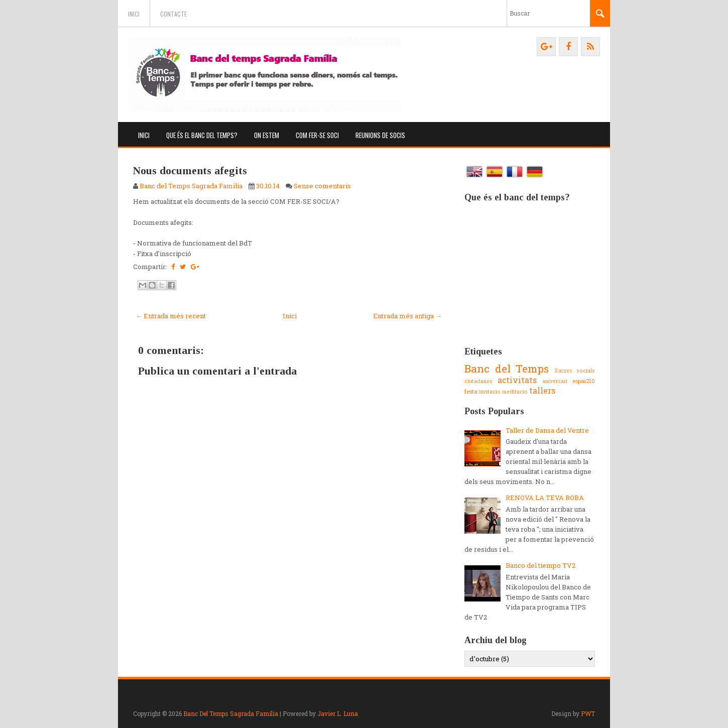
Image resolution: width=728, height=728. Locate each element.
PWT (588, 713)
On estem (267, 135)
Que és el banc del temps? (202, 135)
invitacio (490, 392)
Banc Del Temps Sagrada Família (231, 713)
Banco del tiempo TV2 (540, 565)
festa (471, 391)
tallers (542, 391)
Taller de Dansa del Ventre (547, 430)
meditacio (515, 392)
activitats (517, 380)
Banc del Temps (507, 369)
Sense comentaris (322, 186)
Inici (134, 14)
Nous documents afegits (190, 170)
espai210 (584, 381)
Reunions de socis (380, 135)
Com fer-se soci (317, 135)
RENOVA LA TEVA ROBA (545, 498)
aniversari (555, 381)
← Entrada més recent (171, 316)
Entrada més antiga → (407, 316)
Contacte (173, 14)
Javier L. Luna (338, 713)
